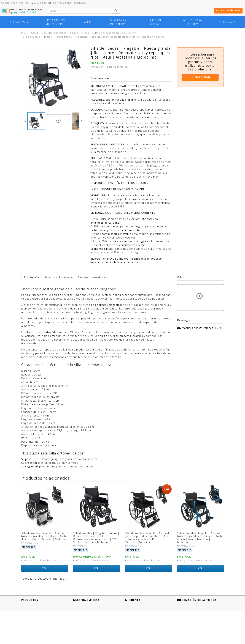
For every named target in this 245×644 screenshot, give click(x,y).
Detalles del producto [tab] (59, 277)
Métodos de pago (85, 609)
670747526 (38, 3)
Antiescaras (228, 22)
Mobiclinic (29, 550)
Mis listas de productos (140, 620)
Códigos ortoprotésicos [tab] (93, 277)
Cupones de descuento (140, 616)
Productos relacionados (46, 478)
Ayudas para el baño (193, 22)
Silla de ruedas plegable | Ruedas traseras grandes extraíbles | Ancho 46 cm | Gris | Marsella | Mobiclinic (97, 536)
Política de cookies (85, 616)
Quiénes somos (83, 624)
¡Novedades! (29, 609)
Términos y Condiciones (88, 620)
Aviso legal (80, 605)
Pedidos (130, 609)
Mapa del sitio (82, 635)
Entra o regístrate (228, 11)
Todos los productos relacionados (45, 579)
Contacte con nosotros (88, 631)
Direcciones (133, 612)
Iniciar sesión (200, 77)
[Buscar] (80, 11)
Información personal (139, 605)
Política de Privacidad (87, 612)
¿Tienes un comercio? (87, 627)
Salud (87, 22)
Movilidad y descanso (118, 22)
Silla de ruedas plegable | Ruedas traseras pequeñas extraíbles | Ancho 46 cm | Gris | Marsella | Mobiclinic (43, 538)
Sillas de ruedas (155, 22)
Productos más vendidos (56, 22)
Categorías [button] (19, 22)
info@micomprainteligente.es (68, 3)
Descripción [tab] (32, 277)
